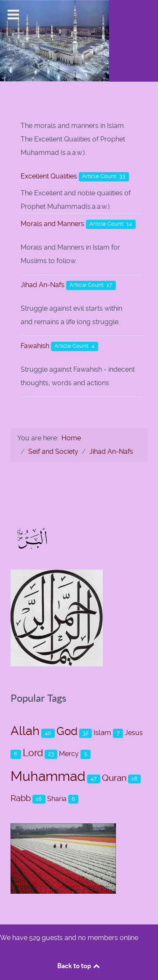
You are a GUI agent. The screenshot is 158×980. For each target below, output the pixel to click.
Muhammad (48, 776)
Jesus (134, 733)
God (67, 731)
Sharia (57, 799)
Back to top (79, 966)
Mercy (69, 754)
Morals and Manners (52, 224)
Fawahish (35, 346)
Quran (114, 778)
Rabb (21, 798)
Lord (33, 753)
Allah (25, 731)
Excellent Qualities (49, 176)
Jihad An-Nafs (43, 285)
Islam (102, 732)
